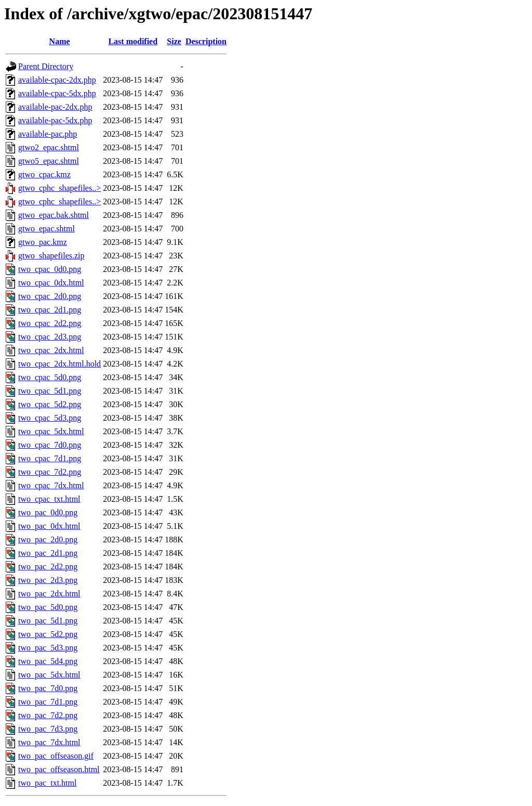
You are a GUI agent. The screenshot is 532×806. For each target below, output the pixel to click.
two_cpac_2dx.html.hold (59, 364)
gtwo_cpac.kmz (44, 174)
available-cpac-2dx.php (57, 80)
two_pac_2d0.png (48, 539)
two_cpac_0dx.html (51, 283)
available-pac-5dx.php (55, 120)
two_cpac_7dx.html (51, 485)
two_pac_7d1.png (48, 702)
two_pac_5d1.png (48, 621)
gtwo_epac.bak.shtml (54, 215)
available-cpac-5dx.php (57, 93)
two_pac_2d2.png (48, 567)
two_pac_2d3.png (48, 580)
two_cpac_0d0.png (50, 269)
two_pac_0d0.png (48, 512)
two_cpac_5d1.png (50, 391)
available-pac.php (48, 134)
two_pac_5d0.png (48, 607)
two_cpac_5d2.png (50, 404)
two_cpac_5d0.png (50, 377)
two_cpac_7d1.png (50, 458)
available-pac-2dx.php (55, 107)
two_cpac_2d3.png (50, 337)
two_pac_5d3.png (48, 648)
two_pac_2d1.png (48, 553)
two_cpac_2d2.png (50, 323)
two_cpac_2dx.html (51, 350)
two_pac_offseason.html (59, 769)
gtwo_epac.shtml (46, 229)
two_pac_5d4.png (48, 661)
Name (60, 41)
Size (174, 41)
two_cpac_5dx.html (51, 431)
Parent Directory (46, 66)
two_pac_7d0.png (48, 688)
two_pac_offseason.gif (56, 756)
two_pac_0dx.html (49, 526)
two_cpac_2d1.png (50, 310)
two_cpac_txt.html (49, 499)
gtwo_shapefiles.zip (51, 256)
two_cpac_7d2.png (50, 472)
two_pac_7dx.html (49, 742)
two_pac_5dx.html (49, 675)
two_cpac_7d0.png (50, 445)
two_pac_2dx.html (49, 594)
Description (206, 41)
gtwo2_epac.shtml (49, 147)
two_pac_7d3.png (48, 729)
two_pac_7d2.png (48, 715)
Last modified (133, 41)
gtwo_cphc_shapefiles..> (59, 188)
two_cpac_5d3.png (50, 418)
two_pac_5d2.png (48, 634)
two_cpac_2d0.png (50, 296)
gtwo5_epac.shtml (49, 161)
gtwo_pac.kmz (43, 242)
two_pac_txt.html (47, 783)
